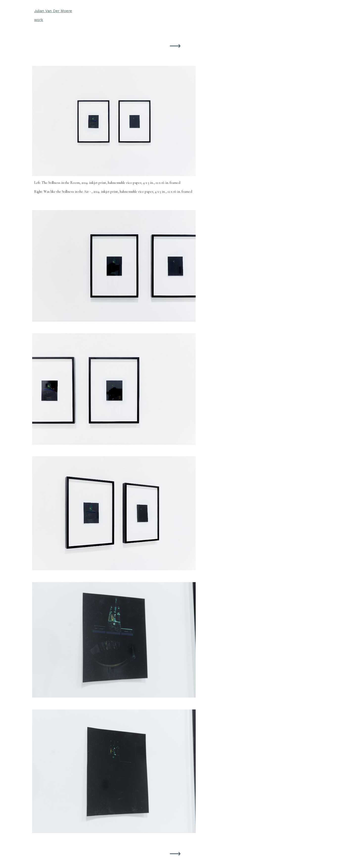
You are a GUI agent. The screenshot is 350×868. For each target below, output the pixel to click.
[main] (175, 15)
